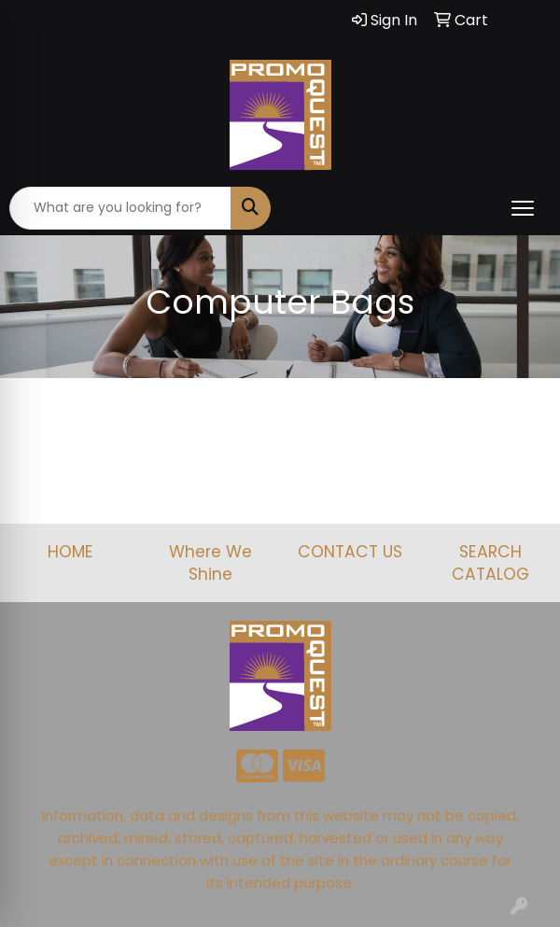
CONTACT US (350, 552)
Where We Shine (210, 563)
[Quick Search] (120, 208)
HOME (70, 552)
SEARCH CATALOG (490, 563)
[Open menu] (523, 208)
